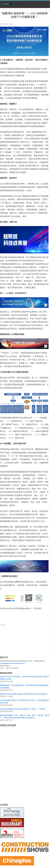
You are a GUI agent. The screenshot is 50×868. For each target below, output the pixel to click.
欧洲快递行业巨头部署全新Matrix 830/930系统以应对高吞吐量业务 (24, 694)
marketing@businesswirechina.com (13, 663)
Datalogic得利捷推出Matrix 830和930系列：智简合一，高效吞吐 (23, 709)
